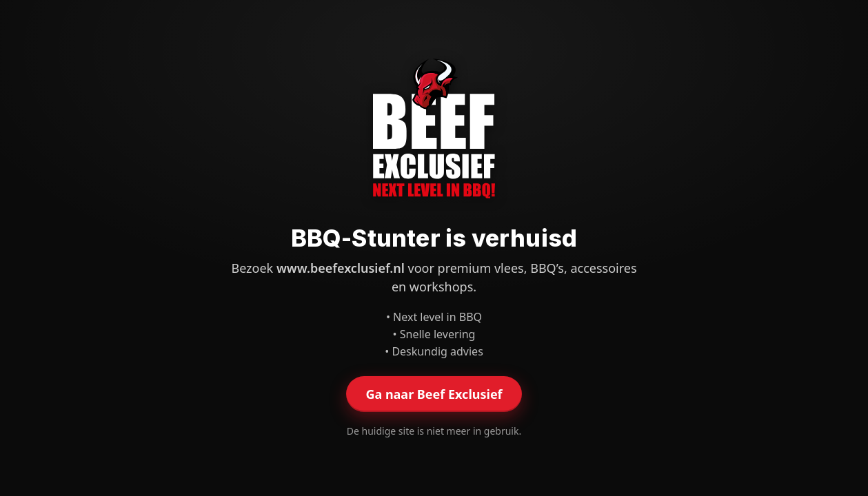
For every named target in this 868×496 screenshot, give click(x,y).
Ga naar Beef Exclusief (434, 394)
